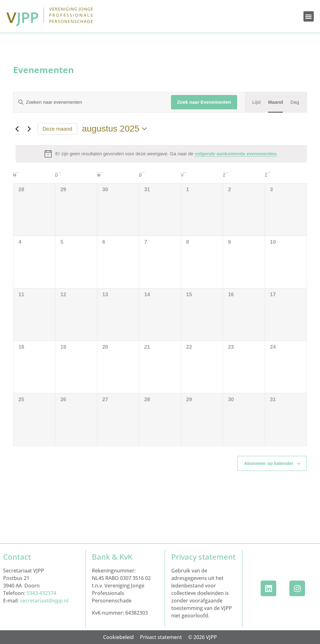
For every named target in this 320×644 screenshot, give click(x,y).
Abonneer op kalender (268, 463)
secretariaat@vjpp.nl (44, 601)
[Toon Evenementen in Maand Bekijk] (276, 102)
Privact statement (161, 637)
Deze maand (57, 129)
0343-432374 (41, 593)
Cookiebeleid (118, 637)
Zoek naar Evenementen (204, 102)
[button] (309, 16)
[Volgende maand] (29, 129)
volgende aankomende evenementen (236, 154)
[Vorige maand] (17, 129)
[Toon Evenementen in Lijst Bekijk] (256, 102)
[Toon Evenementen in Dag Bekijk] (295, 102)
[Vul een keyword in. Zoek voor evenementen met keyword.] (88, 102)
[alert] (161, 154)
